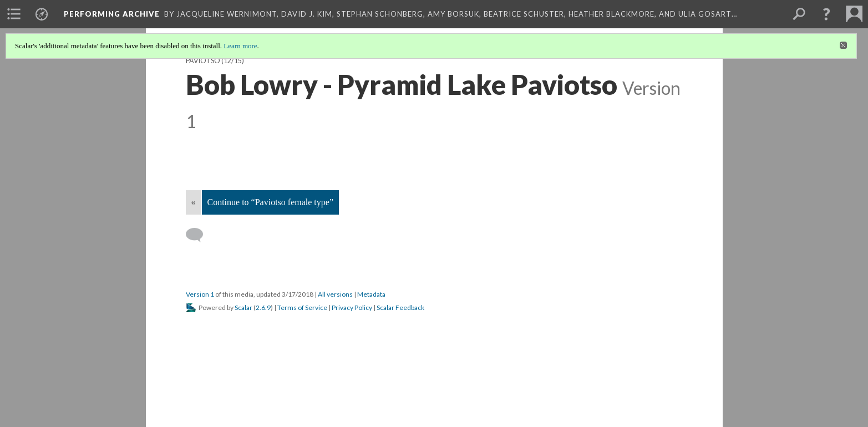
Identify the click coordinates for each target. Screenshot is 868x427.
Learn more (240, 46)
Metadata (371, 294)
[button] (826, 14)
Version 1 (200, 294)
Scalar (243, 307)
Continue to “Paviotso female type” (271, 202)
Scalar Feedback (400, 307)
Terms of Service (302, 307)
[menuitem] (14, 14)
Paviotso (203, 61)
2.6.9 (263, 307)
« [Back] (194, 202)
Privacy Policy (352, 307)
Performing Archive (112, 14)
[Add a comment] (199, 235)
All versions (335, 294)
